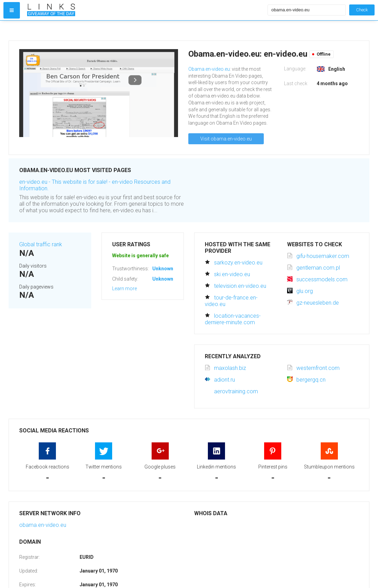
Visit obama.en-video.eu (226, 139)
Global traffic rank (41, 244)
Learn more (125, 289)
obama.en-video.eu (43, 525)
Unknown (163, 269)
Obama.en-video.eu (209, 69)
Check (362, 10)
